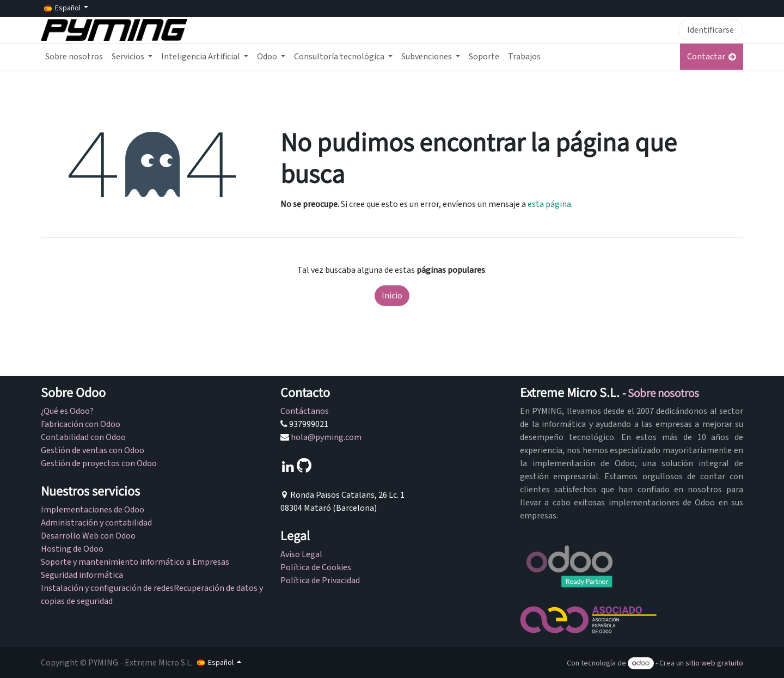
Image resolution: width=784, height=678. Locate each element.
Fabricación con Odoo (81, 424)
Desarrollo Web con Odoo (88, 536)
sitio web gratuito (714, 663)
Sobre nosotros (663, 393)
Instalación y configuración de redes (107, 588)
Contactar (712, 57)
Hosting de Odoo (72, 549)
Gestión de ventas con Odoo (93, 450)
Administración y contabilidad (96, 523)
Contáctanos (305, 411)
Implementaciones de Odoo (93, 510)
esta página (549, 204)
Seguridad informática (83, 575)
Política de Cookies (316, 567)
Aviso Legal (301, 554)
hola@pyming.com (326, 437)
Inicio (392, 296)
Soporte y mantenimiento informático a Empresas (135, 562)
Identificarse (710, 30)
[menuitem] (74, 57)
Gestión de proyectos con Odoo (99, 463)
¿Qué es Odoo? (67, 411)
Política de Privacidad (320, 581)
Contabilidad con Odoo (83, 437)
